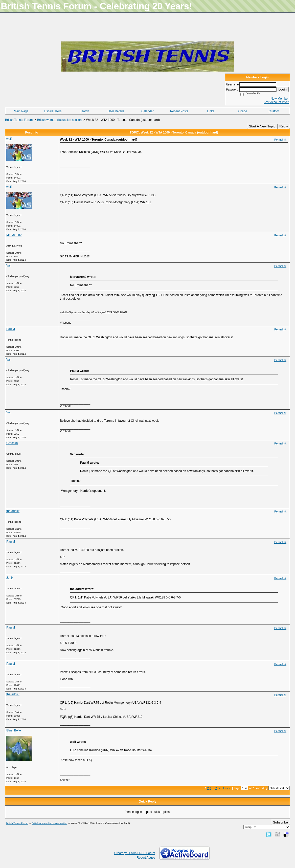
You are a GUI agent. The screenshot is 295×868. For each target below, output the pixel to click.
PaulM (11, 329)
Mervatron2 (14, 235)
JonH (10, 578)
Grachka (12, 443)
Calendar (147, 111)
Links (211, 111)
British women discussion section (59, 120)
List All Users (53, 111)
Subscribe (280, 822)
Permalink (280, 140)
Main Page (21, 111)
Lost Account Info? (276, 102)
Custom (274, 111)
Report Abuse (146, 858)
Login (282, 89)
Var (9, 265)
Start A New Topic (262, 126)
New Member (280, 99)
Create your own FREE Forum (135, 853)
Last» (227, 788)
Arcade (242, 111)
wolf (9, 139)
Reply (284, 126)
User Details (116, 111)
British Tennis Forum (19, 120)
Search (84, 111)
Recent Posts (179, 111)
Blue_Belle (14, 730)
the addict (13, 511)
